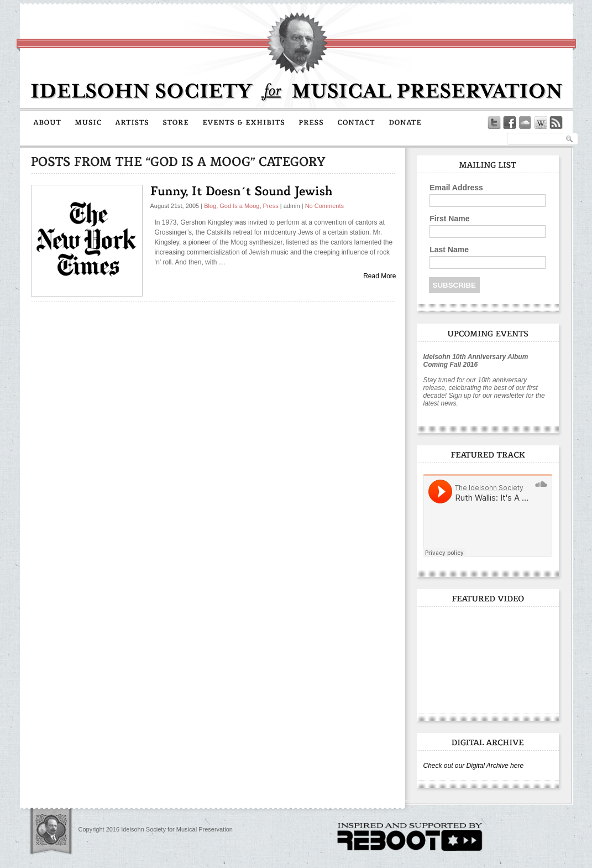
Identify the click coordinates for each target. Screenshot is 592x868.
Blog (210, 206)
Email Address (456, 188)
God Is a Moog (239, 206)
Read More (379, 276)
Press (271, 206)
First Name (449, 219)
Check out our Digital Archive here (474, 766)
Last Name (449, 250)
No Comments (324, 206)
